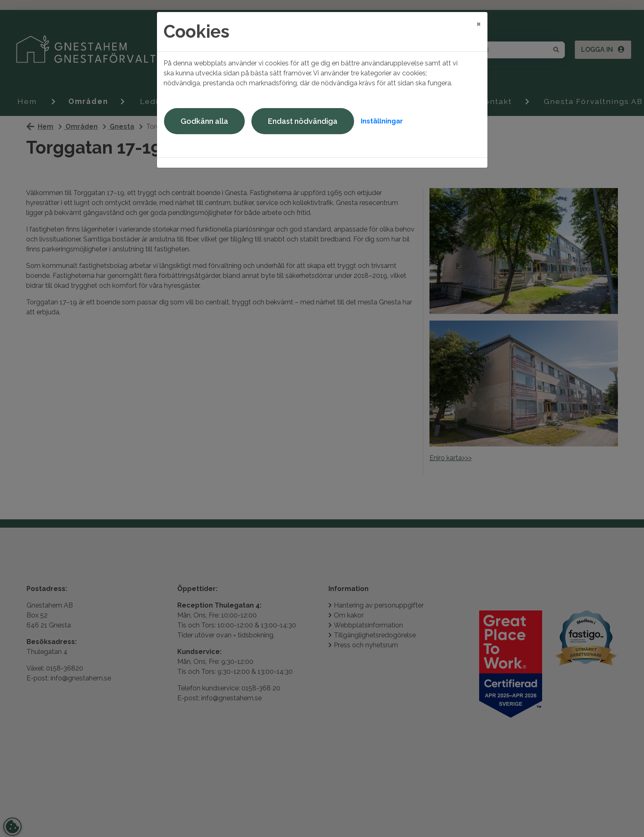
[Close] (479, 24)
